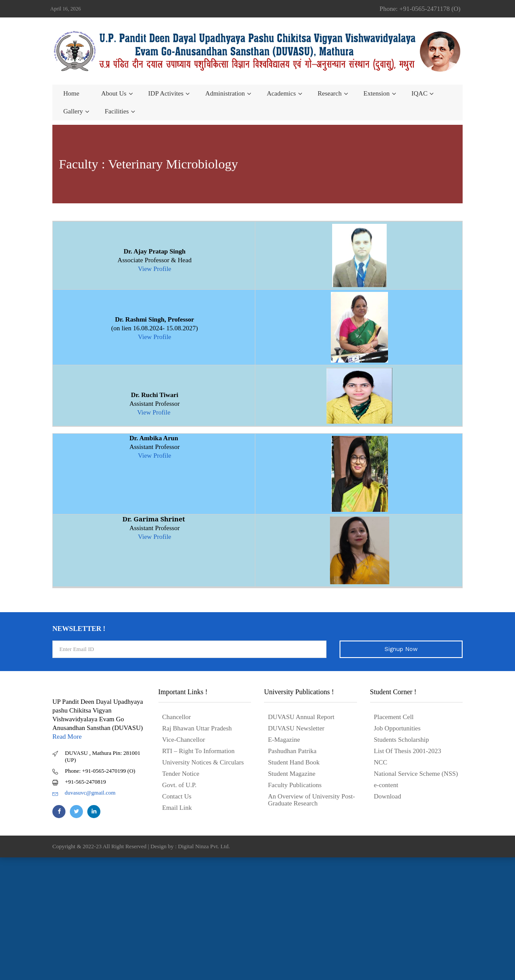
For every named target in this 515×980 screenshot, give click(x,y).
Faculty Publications (295, 785)
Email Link (177, 808)
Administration (225, 93)
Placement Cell (394, 717)
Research (330, 93)
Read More (67, 737)
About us (114, 93)
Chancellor (177, 717)
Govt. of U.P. (180, 785)
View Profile (154, 269)
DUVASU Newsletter (296, 728)
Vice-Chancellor (184, 740)
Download (388, 796)
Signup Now (401, 649)
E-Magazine (284, 740)
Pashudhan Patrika (292, 751)
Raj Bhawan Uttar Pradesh (197, 728)
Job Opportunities (397, 728)
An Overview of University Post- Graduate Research (311, 800)
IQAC (420, 93)
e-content (386, 785)
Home (71, 93)
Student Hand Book (294, 762)
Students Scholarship (402, 740)
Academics (281, 93)
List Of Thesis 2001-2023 (408, 751)
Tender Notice (181, 774)
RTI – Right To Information (199, 751)
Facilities (117, 111)
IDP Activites (166, 93)
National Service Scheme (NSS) (416, 774)
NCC (381, 762)
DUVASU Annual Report (301, 717)
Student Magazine (292, 774)
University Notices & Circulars (203, 762)
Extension (377, 93)
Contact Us (177, 796)
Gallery (73, 111)
